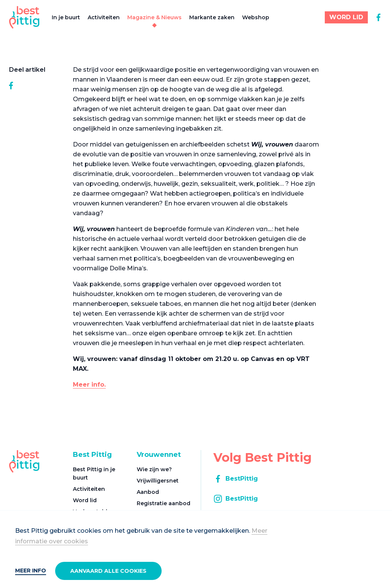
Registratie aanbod (164, 503)
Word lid (85, 500)
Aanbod (148, 492)
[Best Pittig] (24, 17)
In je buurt (66, 17)
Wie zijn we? (154, 469)
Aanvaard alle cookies (108, 571)
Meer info (31, 571)
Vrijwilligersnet (158, 481)
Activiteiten (104, 17)
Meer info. (89, 385)
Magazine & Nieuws (154, 17)
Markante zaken (212, 17)
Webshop (256, 17)
